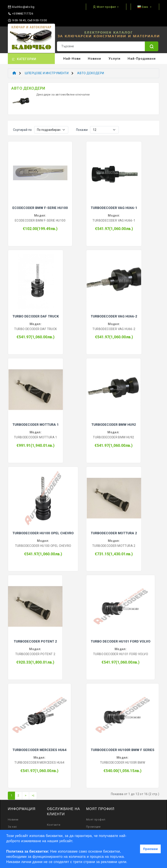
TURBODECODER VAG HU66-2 (114, 316)
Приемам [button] (150, 849)
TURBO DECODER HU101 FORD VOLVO (121, 641)
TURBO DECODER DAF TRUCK (36, 316)
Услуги (114, 59)
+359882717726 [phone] (20, 14)
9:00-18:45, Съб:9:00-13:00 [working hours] (27, 20)
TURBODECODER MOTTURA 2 (114, 533)
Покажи (82, 130)
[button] (129, 862)
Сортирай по (22, 130)
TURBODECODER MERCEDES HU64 (39, 750)
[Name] (152, 46)
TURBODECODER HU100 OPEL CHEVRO (43, 533)
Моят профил (96, 820)
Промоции (93, 827)
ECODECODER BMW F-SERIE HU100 (40, 208)
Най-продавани (142, 59)
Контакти (54, 825)
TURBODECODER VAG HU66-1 (114, 208)
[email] (21, 6)
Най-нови (72, 59)
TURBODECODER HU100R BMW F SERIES (123, 750)
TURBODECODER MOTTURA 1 (36, 425)
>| (33, 795)
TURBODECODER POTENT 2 (35, 641)
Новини (94, 59)
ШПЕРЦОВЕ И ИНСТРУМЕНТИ (47, 73)
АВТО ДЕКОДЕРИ (91, 73)
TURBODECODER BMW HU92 (114, 425)
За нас (12, 827)
